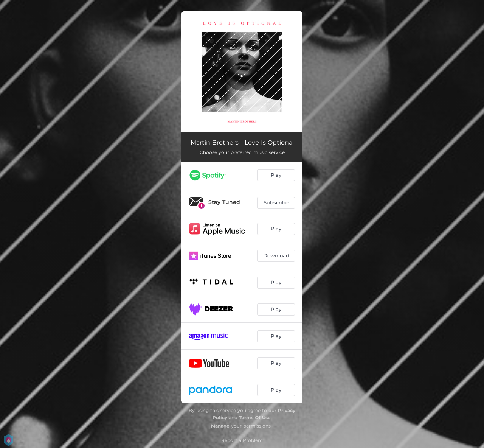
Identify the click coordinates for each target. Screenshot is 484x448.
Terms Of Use (255, 418)
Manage (220, 426)
